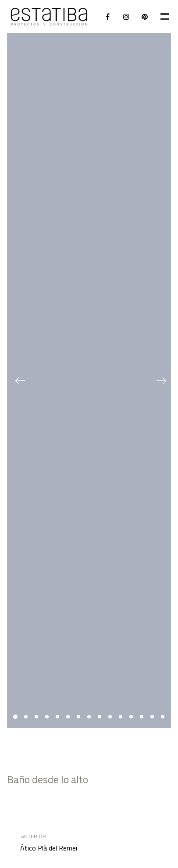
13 (142, 717)
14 (152, 717)
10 (110, 717)
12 (131, 717)
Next (158, 381)
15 (163, 717)
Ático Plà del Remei (81, 842)
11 (121, 717)
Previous (20, 381)
